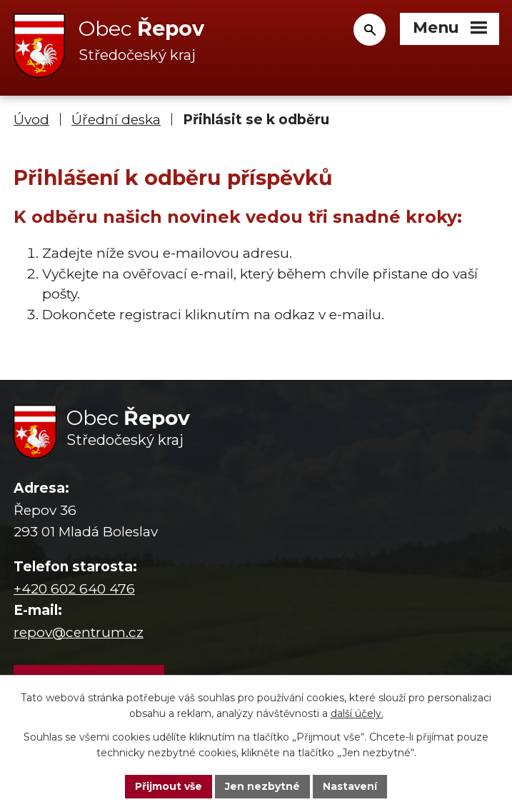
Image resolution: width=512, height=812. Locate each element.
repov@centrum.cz (79, 632)
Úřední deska (116, 120)
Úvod (31, 120)
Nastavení (350, 786)
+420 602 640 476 (74, 589)
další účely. (357, 714)
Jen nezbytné (262, 786)
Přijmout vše (169, 786)
